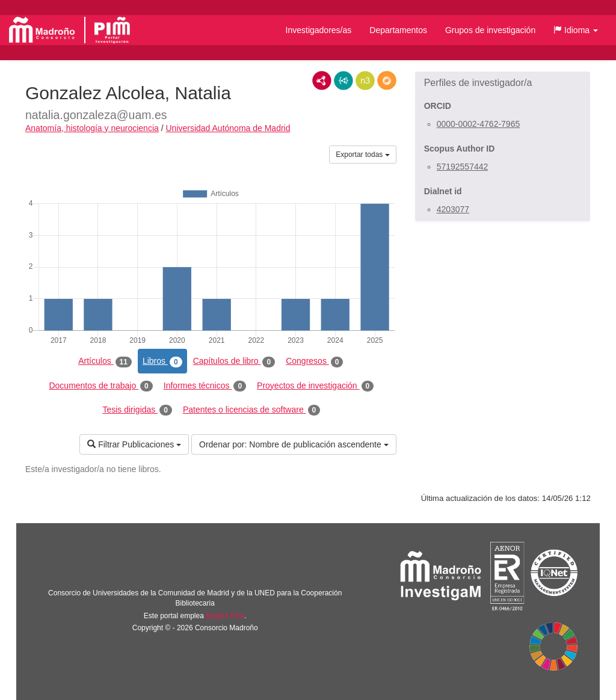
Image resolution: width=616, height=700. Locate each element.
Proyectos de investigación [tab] (315, 386)
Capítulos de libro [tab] (234, 361)
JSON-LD (343, 81)
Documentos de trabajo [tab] (100, 386)
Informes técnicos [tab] (205, 386)
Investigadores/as (319, 30)
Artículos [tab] (105, 361)
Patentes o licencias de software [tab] (251, 410)
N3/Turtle (365, 81)
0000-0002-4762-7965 (479, 124)
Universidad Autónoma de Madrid (228, 128)
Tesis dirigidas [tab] (137, 410)
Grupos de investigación (490, 30)
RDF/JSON (387, 81)
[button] (576, 30)
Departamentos (398, 30)
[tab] (503, 83)
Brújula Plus (225, 616)
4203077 (453, 209)
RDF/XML (322, 81)
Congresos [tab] (314, 361)
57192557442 (463, 167)
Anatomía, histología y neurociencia (92, 128)
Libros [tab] (162, 361)
